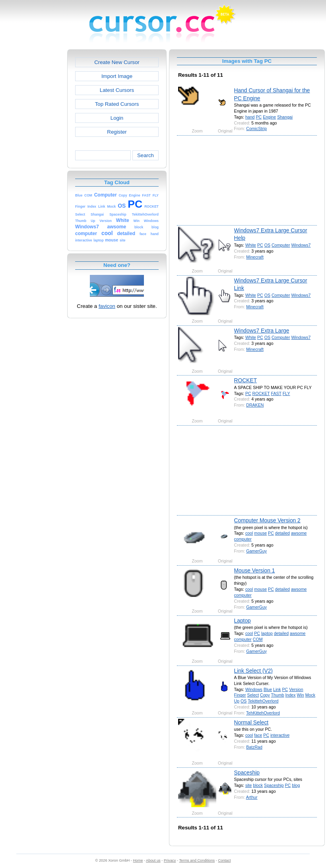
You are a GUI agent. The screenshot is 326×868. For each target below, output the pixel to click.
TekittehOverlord (263, 701)
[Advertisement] (33, 169)
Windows (254, 689)
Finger (240, 695)
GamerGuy (256, 551)
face (258, 735)
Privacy (170, 860)
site (249, 785)
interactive (280, 735)
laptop (267, 633)
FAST (276, 393)
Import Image (117, 76)
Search (146, 155)
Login (117, 118)
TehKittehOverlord (263, 713)
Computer (281, 245)
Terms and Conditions (197, 860)
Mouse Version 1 (255, 570)
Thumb (278, 695)
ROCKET (246, 380)
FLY (286, 393)
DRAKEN (255, 405)
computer (243, 539)
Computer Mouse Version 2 (267, 520)
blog (296, 785)
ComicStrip (256, 128)
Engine (269, 117)
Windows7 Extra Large (262, 331)
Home (138, 860)
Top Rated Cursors (117, 104)
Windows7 (301, 245)
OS (267, 245)
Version (296, 689)
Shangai (285, 117)
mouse (260, 533)
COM (258, 639)
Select (253, 695)
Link (277, 689)
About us (153, 860)
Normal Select (251, 722)
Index (291, 695)
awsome (299, 533)
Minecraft (255, 257)
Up (237, 701)
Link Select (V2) (253, 671)
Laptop (243, 621)
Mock (310, 695)
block (258, 785)
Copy (265, 695)
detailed (282, 533)
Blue (268, 689)
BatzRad (254, 747)
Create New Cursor (117, 62)
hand (250, 117)
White (251, 245)
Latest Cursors (117, 90)
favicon (107, 306)
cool (249, 533)
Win (301, 695)
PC (259, 117)
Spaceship (247, 773)
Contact (225, 860)
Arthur (252, 797)
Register (117, 132)
